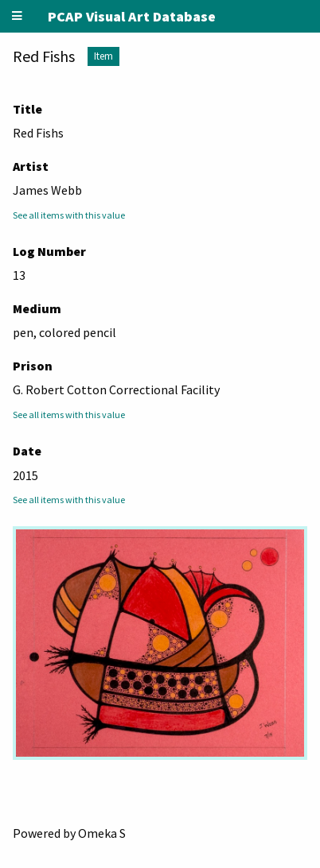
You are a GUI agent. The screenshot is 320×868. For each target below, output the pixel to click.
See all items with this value (69, 215)
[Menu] (18, 16)
